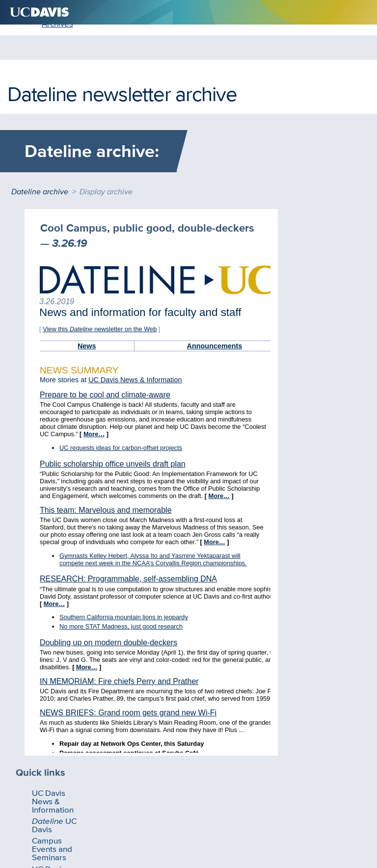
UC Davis (47, 268)
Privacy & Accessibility (175, 807)
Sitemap (232, 807)
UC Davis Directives (43, 320)
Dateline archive (40, 183)
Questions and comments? (86, 807)
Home (25, 92)
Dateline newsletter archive (122, 58)
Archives (64, 92)
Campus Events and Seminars (52, 294)
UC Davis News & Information (52, 242)
